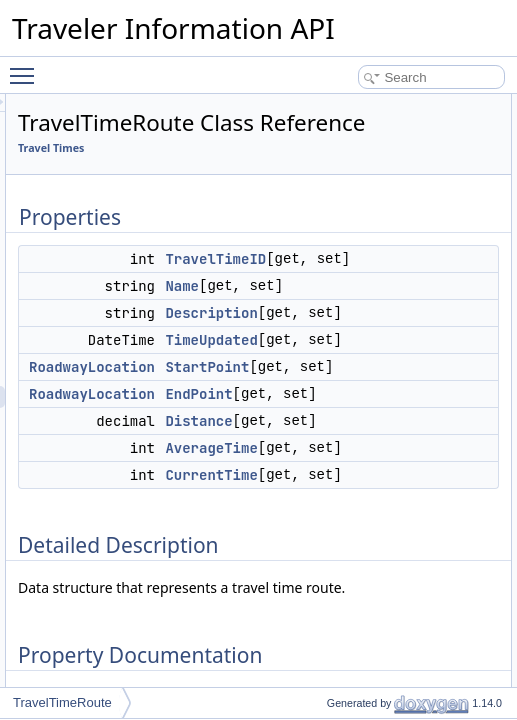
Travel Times (301, 176)
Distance (448, 581)
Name (432, 336)
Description (461, 385)
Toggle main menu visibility (27, 67)
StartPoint (457, 483)
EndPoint (448, 532)
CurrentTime (461, 679)
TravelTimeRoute (62, 702)
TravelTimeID (465, 287)
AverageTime (461, 630)
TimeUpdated (461, 434)
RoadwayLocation (342, 483)
